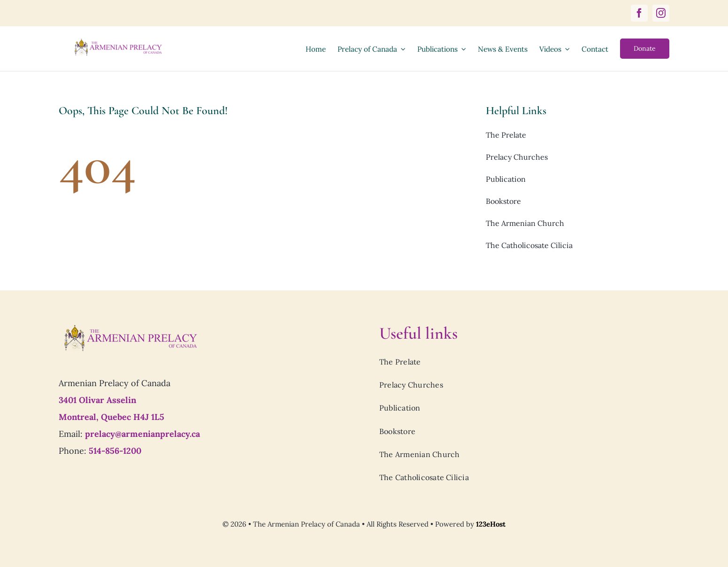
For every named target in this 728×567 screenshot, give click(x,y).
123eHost (491, 524)
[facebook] (639, 13)
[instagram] (661, 13)
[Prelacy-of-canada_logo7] (130, 327)
